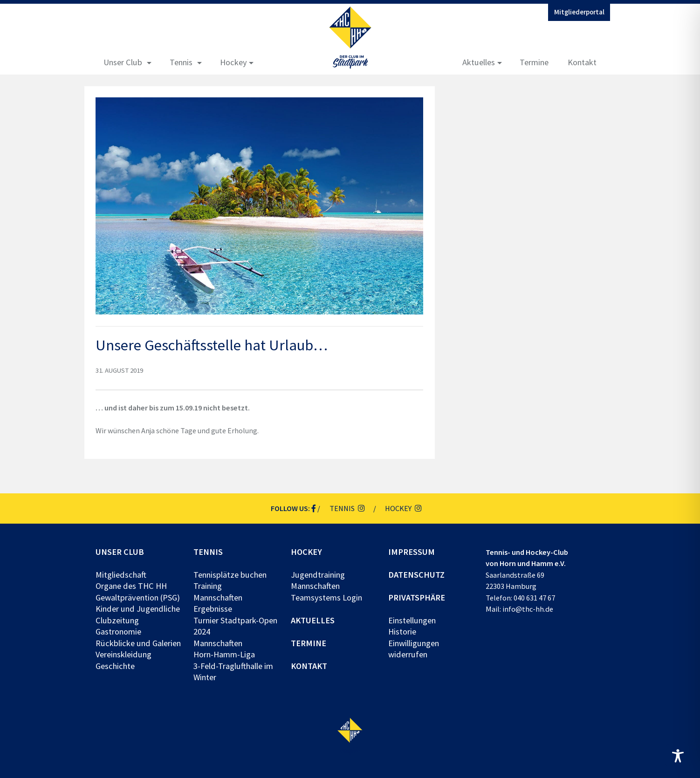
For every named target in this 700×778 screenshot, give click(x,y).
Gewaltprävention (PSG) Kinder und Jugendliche (138, 603)
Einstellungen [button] (412, 620)
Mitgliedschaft (121, 575)
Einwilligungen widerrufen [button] (414, 649)
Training (208, 586)
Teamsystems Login (326, 597)
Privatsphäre (417, 597)
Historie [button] (402, 631)
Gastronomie (118, 631)
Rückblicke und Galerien (138, 643)
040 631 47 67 (534, 598)
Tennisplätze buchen (230, 575)
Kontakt (582, 62)
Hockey (233, 62)
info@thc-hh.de (528, 609)
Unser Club (123, 62)
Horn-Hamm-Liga (224, 654)
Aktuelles (479, 62)
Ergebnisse (213, 609)
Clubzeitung (117, 620)
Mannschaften (218, 597)
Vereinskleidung (124, 654)
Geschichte (115, 666)
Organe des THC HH (131, 586)
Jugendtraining (318, 575)
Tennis (181, 62)
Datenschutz (416, 575)
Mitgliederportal (579, 12)
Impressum (412, 552)
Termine (534, 62)
